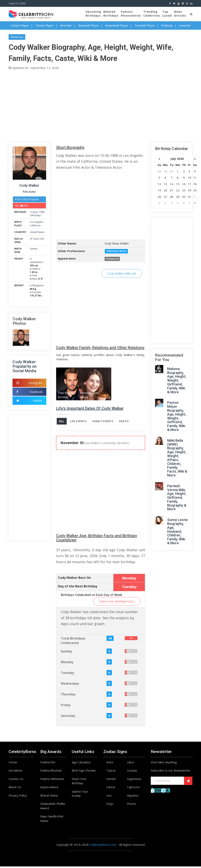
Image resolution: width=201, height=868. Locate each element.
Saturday (68, 717)
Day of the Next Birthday (78, 588)
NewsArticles (180, 14)
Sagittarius (134, 780)
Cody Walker (29, 185)
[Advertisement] (100, 105)
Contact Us (16, 780)
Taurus (111, 772)
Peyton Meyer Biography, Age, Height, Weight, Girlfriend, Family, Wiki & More (177, 416)
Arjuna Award (49, 789)
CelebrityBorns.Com (103, 846)
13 (31, 212)
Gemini (34, 249)
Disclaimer (16, 772)
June (35, 212)
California (35, 225)
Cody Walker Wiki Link (122, 273)
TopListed (167, 14)
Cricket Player (20, 25)
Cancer (111, 789)
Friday (66, 707)
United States (37, 232)
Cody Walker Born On (74, 579)
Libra (130, 764)
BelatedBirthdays (111, 14)
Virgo (110, 805)
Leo (109, 797)
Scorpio (132, 772)
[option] (67, 385)
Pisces (131, 805)
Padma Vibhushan (52, 780)
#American (17, 37)
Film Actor (29, 192)
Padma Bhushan (51, 772)
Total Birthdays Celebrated (73, 642)
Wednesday (70, 685)
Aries (110, 764)
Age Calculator (81, 764)
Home (13, 764)
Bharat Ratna (49, 797)
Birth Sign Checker (84, 772)
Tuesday (67, 674)
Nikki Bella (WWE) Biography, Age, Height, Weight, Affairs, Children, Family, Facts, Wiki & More (177, 458)
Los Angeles (37, 222)
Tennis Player (45, 25)
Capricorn (133, 789)
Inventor (185, 25)
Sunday (66, 653)
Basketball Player (117, 25)
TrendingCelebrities (152, 14)
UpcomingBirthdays (93, 14)
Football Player (145, 25)
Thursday (68, 696)
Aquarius (133, 797)
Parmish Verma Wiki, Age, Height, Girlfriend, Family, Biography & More (177, 498)
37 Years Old (37, 239)
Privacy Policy (18, 797)
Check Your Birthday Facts (117, 603)
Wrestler (66, 25)
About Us (15, 789)
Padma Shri (48, 764)
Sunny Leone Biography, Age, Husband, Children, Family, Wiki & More (177, 531)
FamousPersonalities (131, 14)
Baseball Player (89, 25)
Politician (167, 25)
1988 (42, 212)
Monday (36, 215)
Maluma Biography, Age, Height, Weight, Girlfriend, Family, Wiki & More (177, 380)
